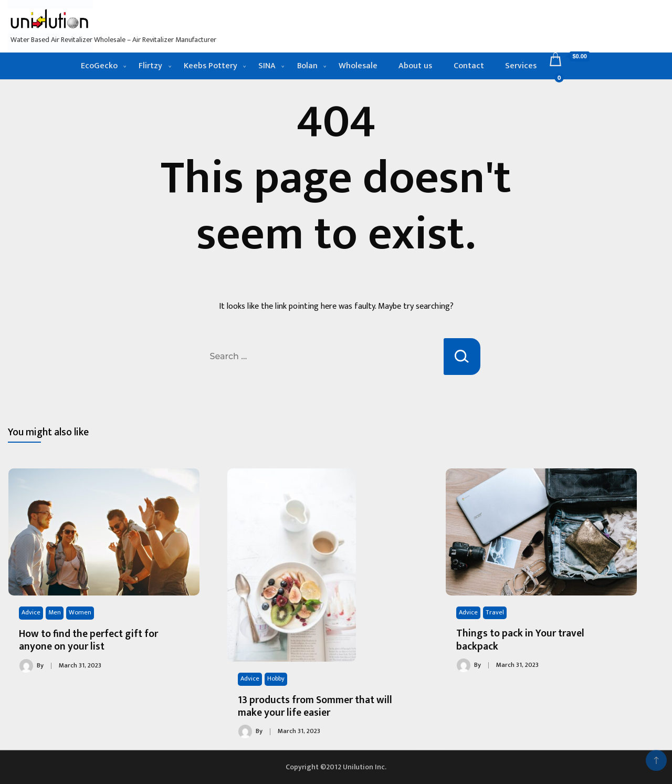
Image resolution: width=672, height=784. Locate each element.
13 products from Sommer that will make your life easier (315, 706)
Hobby (276, 679)
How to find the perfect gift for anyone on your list (88, 640)
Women (80, 613)
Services (521, 66)
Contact (469, 66)
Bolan (307, 66)
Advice (31, 613)
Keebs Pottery (211, 66)
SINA (267, 66)
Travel (495, 613)
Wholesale (358, 66)
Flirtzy (150, 66)
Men (55, 613)
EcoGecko (99, 66)
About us (415, 66)
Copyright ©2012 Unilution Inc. (336, 767)
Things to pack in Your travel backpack (520, 640)
